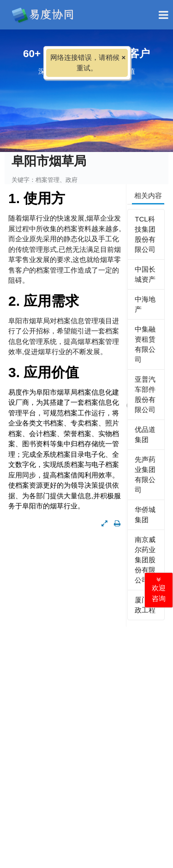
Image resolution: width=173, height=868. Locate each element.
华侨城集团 (145, 515)
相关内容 (148, 195)
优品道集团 (145, 434)
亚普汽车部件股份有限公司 (145, 394)
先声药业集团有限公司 (145, 475)
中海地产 (145, 304)
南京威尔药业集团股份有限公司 (145, 560)
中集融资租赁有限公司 (145, 344)
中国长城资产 (145, 274)
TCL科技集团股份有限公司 (145, 234)
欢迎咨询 (159, 589)
